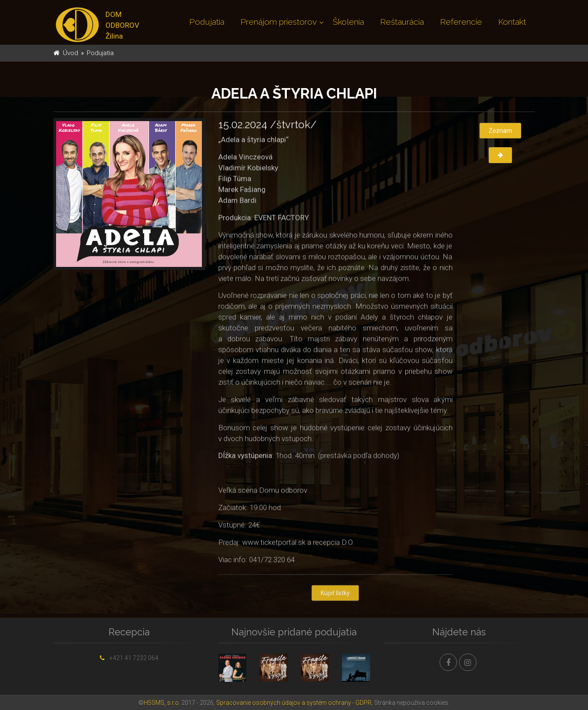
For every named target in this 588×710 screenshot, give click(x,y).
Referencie (461, 22)
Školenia (348, 22)
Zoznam (500, 131)
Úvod (71, 53)
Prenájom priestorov (279, 22)
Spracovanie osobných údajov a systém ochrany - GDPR (294, 703)
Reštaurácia (402, 22)
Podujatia (207, 22)
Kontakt (512, 22)
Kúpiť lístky (335, 594)
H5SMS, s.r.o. (162, 703)
